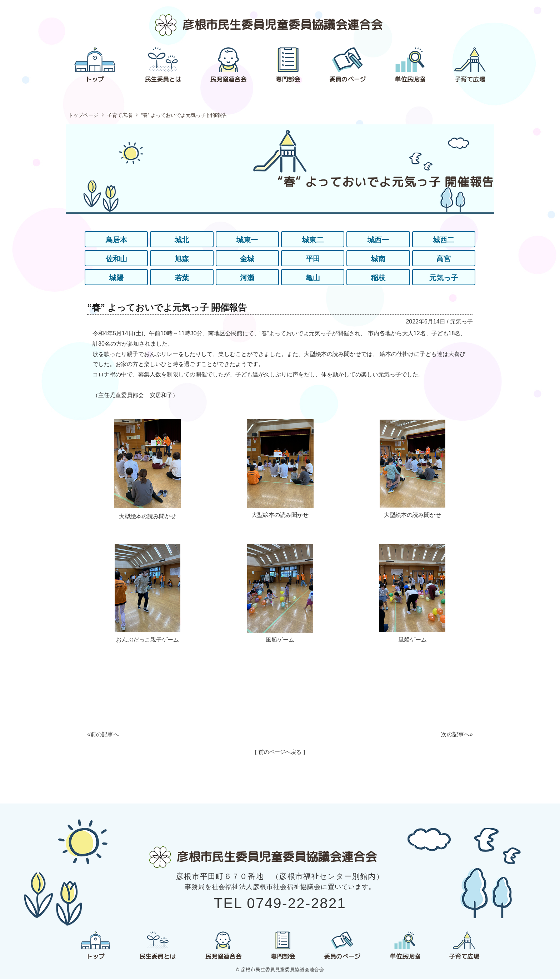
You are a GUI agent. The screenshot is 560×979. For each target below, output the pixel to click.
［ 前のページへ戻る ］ (280, 752)
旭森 (182, 259)
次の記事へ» (457, 734)
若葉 (182, 278)
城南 (378, 259)
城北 (182, 240)
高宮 (444, 259)
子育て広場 (120, 115)
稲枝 (378, 278)
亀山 (313, 278)
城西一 (378, 240)
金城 (247, 259)
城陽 (116, 278)
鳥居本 (116, 240)
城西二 (444, 240)
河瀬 (247, 278)
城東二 (313, 240)
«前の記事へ (103, 734)
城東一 (247, 240)
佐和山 (116, 259)
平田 (313, 259)
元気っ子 (444, 278)
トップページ (83, 115)
